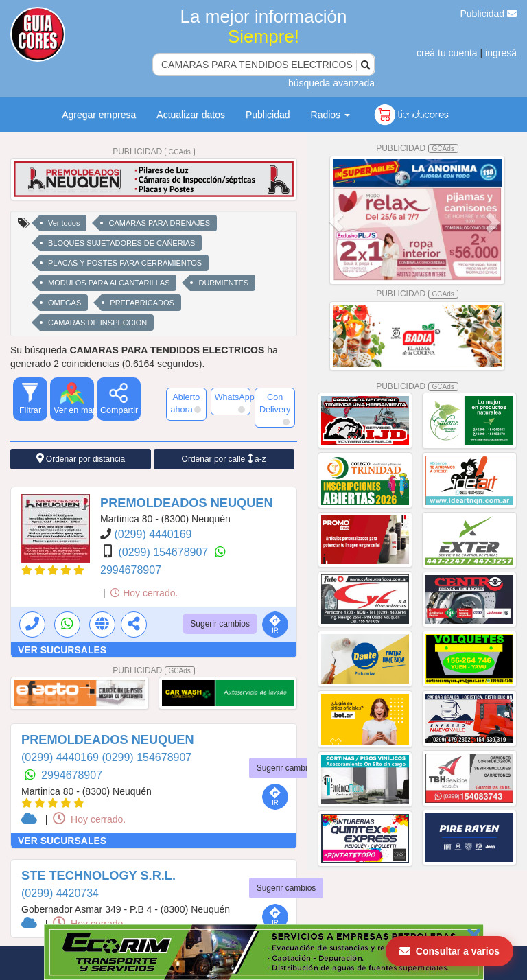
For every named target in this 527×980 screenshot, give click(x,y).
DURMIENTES (223, 283)
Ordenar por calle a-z (224, 459)
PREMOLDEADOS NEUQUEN (187, 503)
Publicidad (489, 14)
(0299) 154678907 (164, 552)
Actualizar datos (191, 115)
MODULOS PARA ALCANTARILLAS (109, 283)
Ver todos (64, 223)
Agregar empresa (99, 115)
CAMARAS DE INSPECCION (97, 323)
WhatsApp (233, 403)
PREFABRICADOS (142, 303)
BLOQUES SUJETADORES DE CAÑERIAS (121, 243)
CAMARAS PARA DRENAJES (159, 223)
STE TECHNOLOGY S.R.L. (98, 876)
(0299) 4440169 (153, 534)
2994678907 (131, 570)
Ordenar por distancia (81, 459)
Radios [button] (330, 115)
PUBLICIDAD (154, 152)
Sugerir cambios (220, 624)
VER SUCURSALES (62, 650)
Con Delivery (275, 409)
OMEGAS (65, 303)
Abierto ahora (185, 404)
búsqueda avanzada (331, 83)
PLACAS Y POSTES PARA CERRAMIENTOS (125, 263)
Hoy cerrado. (144, 593)
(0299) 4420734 (60, 893)
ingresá (501, 53)
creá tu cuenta (447, 53)
